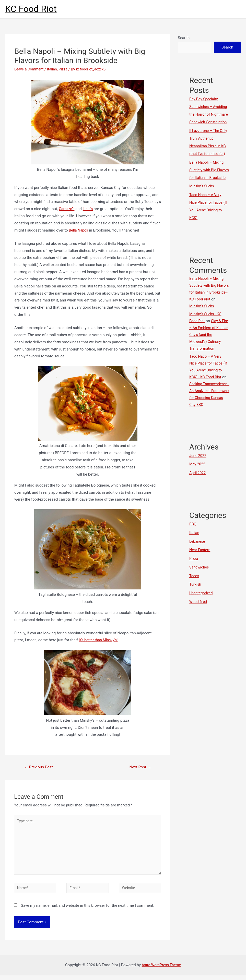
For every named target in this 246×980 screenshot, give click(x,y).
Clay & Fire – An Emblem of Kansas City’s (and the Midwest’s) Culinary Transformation (208, 350)
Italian (54, 69)
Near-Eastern (200, 572)
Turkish (196, 607)
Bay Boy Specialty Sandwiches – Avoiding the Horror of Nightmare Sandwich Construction (209, 114)
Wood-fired (198, 624)
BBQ (193, 546)
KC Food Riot (31, 9)
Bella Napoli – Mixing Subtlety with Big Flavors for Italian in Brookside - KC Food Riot (207, 308)
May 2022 (198, 486)
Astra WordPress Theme (161, 970)
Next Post (139, 767)
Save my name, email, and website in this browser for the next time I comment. (88, 910)
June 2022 (198, 478)
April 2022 (198, 495)
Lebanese (198, 564)
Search (184, 38)
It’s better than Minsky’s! (99, 640)
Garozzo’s (67, 209)
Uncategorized (202, 615)
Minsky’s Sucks (202, 201)
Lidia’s (89, 209)
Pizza (65, 69)
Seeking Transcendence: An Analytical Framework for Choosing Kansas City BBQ (208, 413)
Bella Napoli (79, 230)
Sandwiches (200, 589)
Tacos (194, 598)
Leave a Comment (30, 69)
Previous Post (40, 767)
